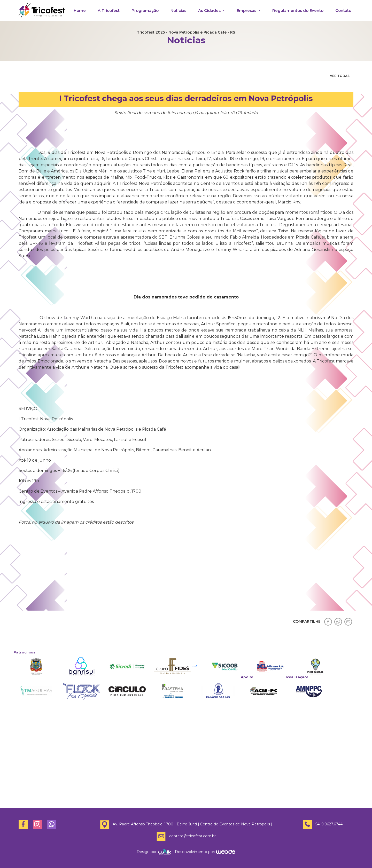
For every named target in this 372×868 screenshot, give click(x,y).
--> (176, 666)
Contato (343, 10)
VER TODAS (340, 76)
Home (80, 10)
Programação (145, 10)
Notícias (178, 10)
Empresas (247, 10)
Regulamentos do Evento (298, 10)
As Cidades (210, 10)
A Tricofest (109, 10)
